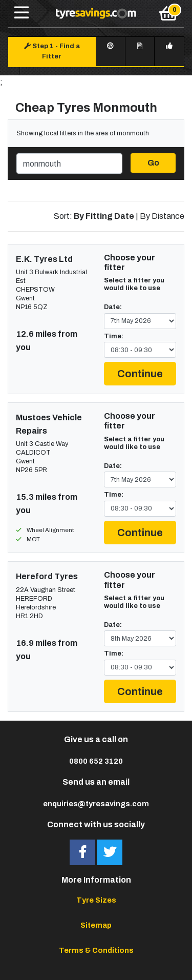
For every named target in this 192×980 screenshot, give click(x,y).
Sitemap (96, 925)
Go (153, 163)
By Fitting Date (104, 216)
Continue (140, 374)
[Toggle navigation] (22, 13)
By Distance (162, 216)
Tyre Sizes (96, 900)
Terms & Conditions (96, 950)
